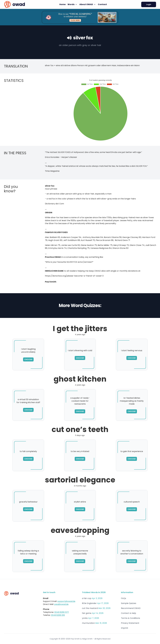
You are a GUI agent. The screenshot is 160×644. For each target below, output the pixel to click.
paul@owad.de (61, 604)
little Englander (89, 603)
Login (149, 4)
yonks (85, 618)
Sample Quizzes (129, 603)
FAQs (124, 598)
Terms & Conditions (130, 618)
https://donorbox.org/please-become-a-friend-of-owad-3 (74, 276)
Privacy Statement (130, 623)
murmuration (88, 623)
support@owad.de (66, 601)
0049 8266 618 (58, 615)
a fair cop (87, 598)
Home (62, 4)
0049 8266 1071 (62, 612)
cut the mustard (90, 608)
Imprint (125, 628)
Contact (102, 4)
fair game (87, 613)
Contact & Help (129, 613)
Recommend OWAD (131, 608)
